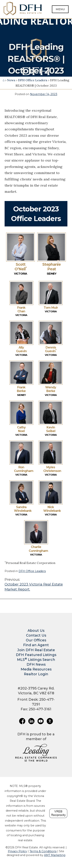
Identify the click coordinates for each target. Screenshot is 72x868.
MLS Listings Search (36, 660)
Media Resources (36, 669)
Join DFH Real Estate (36, 650)
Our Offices (36, 640)
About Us (36, 631)
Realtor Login (36, 674)
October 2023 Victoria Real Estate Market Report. (36, 584)
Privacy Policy (17, 851)
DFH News (36, 664)
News (11, 80)
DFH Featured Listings (36, 655)
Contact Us (36, 635)
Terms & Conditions (43, 851)
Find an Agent (36, 645)
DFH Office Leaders (33, 80)
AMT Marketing (55, 855)
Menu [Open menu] (60, 9)
